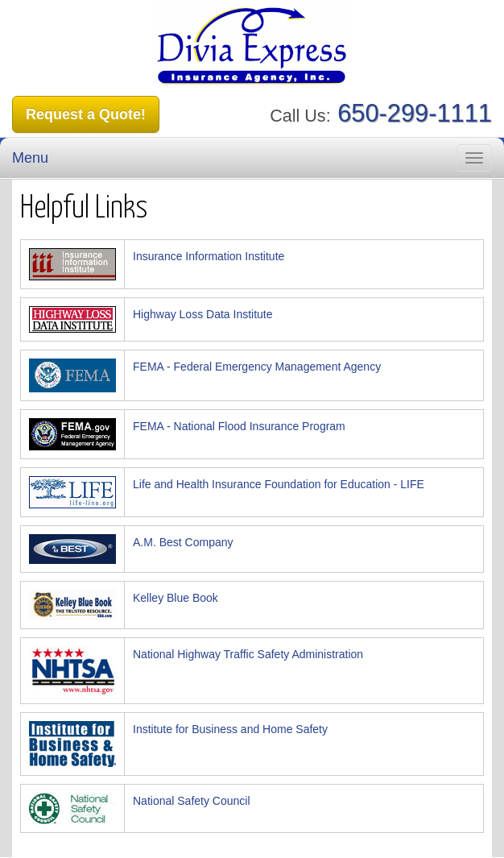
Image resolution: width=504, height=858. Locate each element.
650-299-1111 (415, 113)
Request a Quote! (86, 114)
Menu (30, 158)
